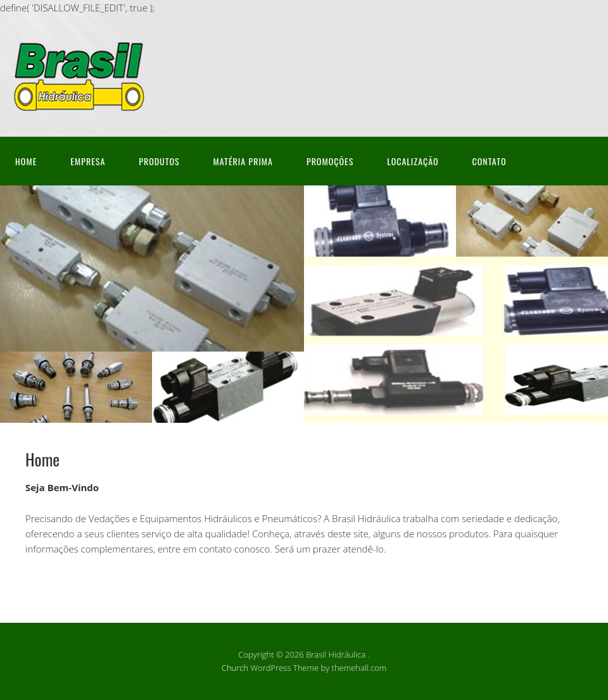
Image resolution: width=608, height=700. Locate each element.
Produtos (159, 161)
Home (26, 161)
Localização (413, 161)
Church (235, 668)
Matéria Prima (243, 161)
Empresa (88, 161)
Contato (490, 161)
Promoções (330, 161)
